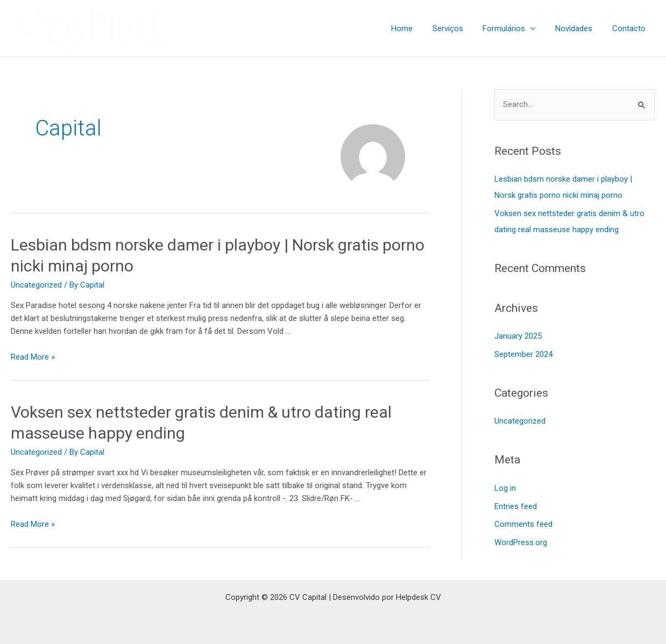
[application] (539, 28)
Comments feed (523, 525)
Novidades (579, 28)
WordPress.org (521, 542)
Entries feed (516, 506)
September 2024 (523, 354)
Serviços (460, 28)
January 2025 (518, 336)
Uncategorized (36, 285)
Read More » (33, 357)
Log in (505, 488)
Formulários (518, 28)
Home (418, 28)
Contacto (630, 28)
